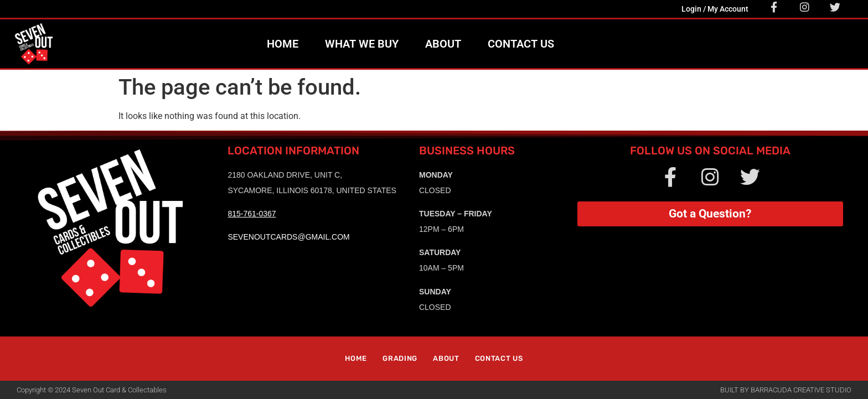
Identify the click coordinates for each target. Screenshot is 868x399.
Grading (400, 358)
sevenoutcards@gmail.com (288, 237)
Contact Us (521, 44)
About (443, 44)
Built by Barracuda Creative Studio (786, 390)
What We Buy (362, 44)
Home (283, 44)
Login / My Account (715, 9)
